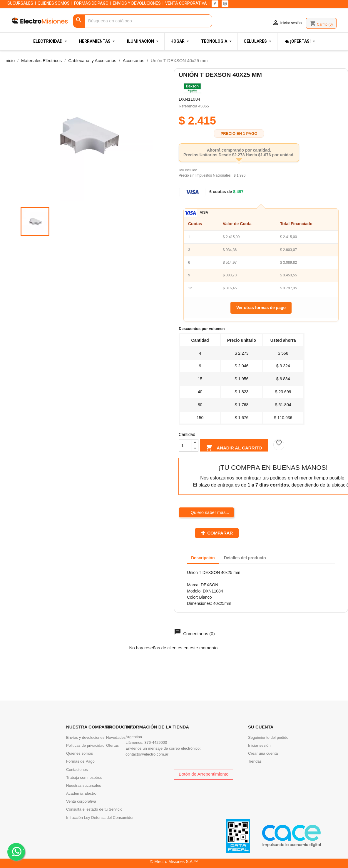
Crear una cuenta (263, 753)
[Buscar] (143, 21)
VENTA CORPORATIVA (186, 3)
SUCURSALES (20, 3)
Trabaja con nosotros (84, 777)
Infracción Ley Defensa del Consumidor (100, 818)
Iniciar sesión (259, 745)
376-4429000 (156, 742)
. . (16, 851)
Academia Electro (81, 793)
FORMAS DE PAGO (91, 3)
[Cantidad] (185, 445)
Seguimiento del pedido (268, 737)
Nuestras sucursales (84, 785)
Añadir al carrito (234, 447)
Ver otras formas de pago (261, 308)
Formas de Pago (80, 761)
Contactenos (77, 770)
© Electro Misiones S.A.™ (174, 862)
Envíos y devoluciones (85, 737)
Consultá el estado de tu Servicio (94, 809)
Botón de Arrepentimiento (204, 774)
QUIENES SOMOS (54, 3)
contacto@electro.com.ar (147, 754)
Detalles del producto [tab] (245, 558)
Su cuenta (261, 727)
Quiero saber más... (209, 512)
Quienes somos (80, 753)
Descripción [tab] (203, 558)
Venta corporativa (81, 801)
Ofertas (112, 745)
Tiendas (255, 761)
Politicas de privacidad (85, 745)
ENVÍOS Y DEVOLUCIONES (137, 3)
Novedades (116, 737)
